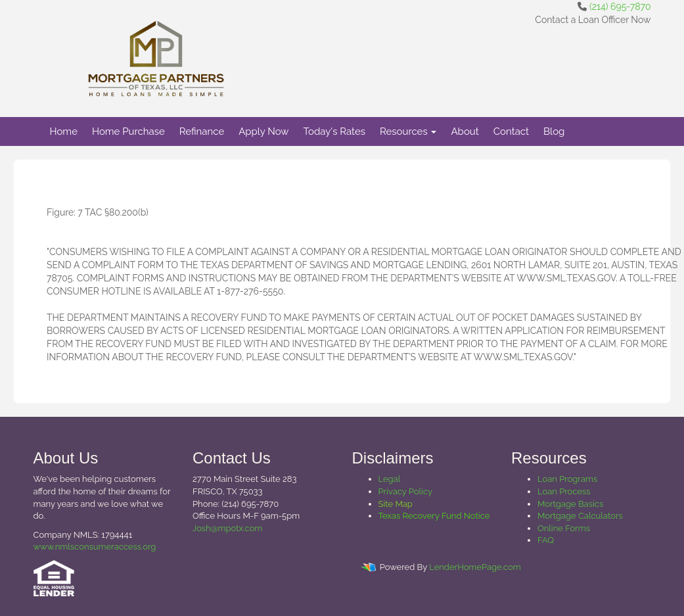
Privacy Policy (406, 491)
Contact (511, 131)
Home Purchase (128, 131)
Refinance (202, 131)
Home (64, 131)
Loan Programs (567, 479)
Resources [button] (408, 131)
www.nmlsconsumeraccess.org (95, 547)
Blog (554, 131)
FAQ (546, 540)
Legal (390, 479)
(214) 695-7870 (620, 7)
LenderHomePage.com (475, 567)
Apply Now (263, 131)
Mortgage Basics (570, 504)
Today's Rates (334, 131)
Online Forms (564, 528)
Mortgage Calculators (580, 516)
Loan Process (564, 491)
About (465, 131)
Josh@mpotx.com (227, 528)
